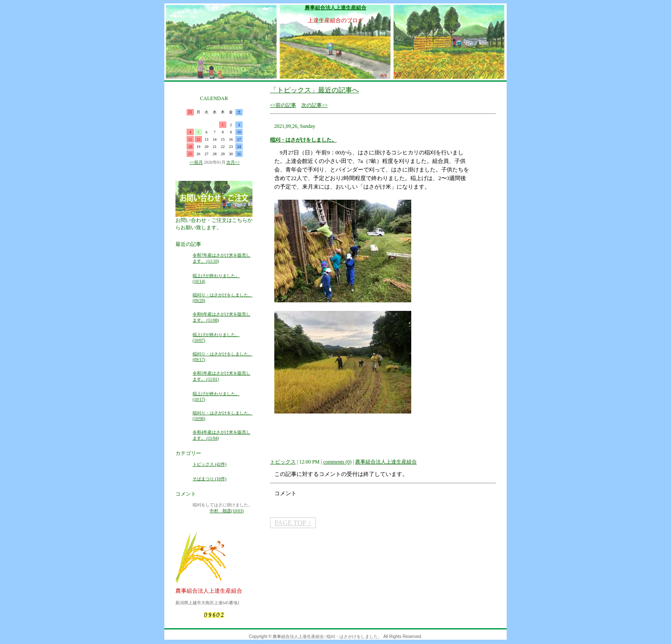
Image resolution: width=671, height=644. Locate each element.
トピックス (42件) (209, 464)
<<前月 (196, 162)
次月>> (233, 162)
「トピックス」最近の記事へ (315, 90)
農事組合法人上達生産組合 (335, 8)
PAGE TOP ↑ (293, 523)
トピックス (283, 462)
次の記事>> (315, 105)
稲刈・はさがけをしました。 (303, 140)
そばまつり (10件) (209, 479)
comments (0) (337, 462)
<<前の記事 (283, 105)
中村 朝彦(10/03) (227, 511)
